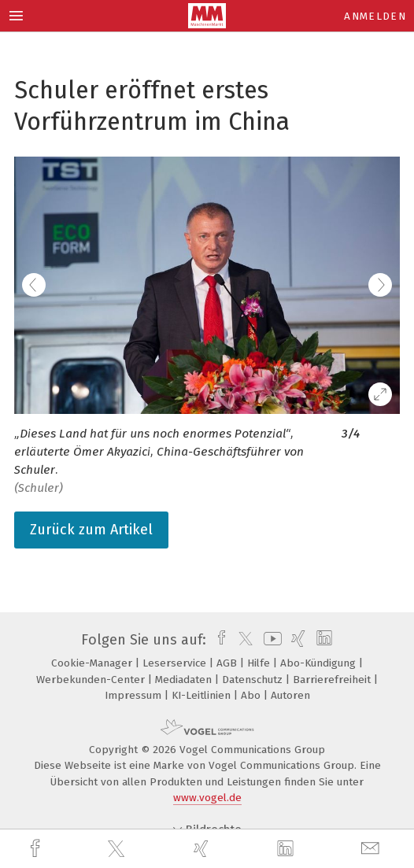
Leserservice (176, 663)
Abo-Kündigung (320, 663)
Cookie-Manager (93, 663)
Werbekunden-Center (92, 680)
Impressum (135, 695)
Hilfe (260, 663)
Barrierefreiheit (333, 680)
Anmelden (375, 16)
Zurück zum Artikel (91, 530)
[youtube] (270, 640)
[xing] (203, 849)
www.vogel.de (207, 798)
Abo (252, 695)
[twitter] (118, 849)
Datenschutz (254, 680)
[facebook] (37, 849)
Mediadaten (185, 680)
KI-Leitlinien (203, 695)
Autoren (290, 695)
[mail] (372, 849)
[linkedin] (287, 849)
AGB (228, 663)
